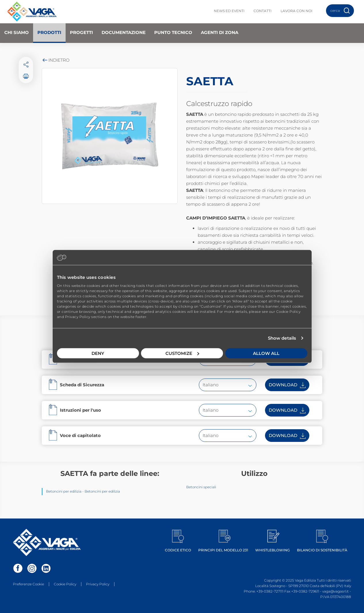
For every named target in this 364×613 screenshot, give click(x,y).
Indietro (56, 60)
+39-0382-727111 (270, 591)
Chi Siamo (17, 32)
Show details (282, 338)
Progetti (81, 32)
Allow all (266, 353)
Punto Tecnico (173, 32)
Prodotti (49, 32)
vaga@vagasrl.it (336, 591)
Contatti (263, 11)
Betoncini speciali (201, 487)
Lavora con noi (297, 11)
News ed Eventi (229, 11)
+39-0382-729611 (305, 591)
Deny (98, 353)
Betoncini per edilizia (64, 491)
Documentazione (124, 32)
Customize (182, 353)
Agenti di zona (220, 32)
